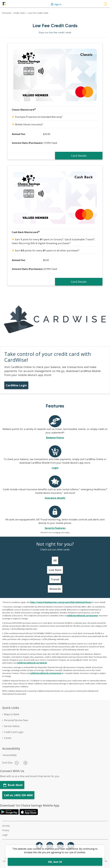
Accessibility (10, 755)
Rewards (55, 589)
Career (8, 738)
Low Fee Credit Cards (38, 13)
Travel (55, 579)
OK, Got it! (55, 862)
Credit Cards (19, 13)
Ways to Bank (12, 714)
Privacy (6, 830)
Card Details (79, 156)
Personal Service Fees (16, 720)
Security (6, 826)
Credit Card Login (14, 732)
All (55, 560)
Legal (5, 835)
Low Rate (55, 570)
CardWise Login (16, 385)
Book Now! (13, 785)
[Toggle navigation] (105, 4)
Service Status (12, 726)
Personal (6, 13)
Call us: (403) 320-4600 (18, 795)
